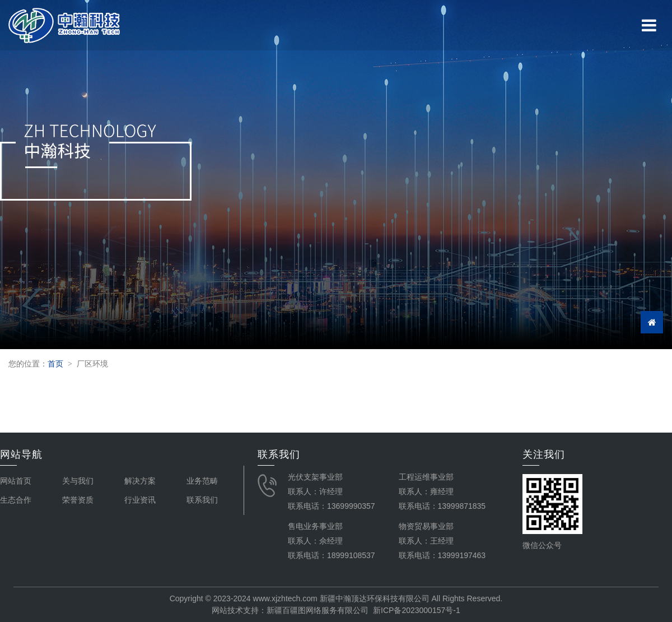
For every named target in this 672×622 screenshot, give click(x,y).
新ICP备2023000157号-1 (417, 610)
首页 (55, 364)
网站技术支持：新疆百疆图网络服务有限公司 (290, 610)
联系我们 (202, 500)
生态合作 (16, 500)
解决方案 (140, 481)
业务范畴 (202, 481)
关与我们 (78, 481)
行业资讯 (140, 500)
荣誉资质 (78, 500)
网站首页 (16, 481)
